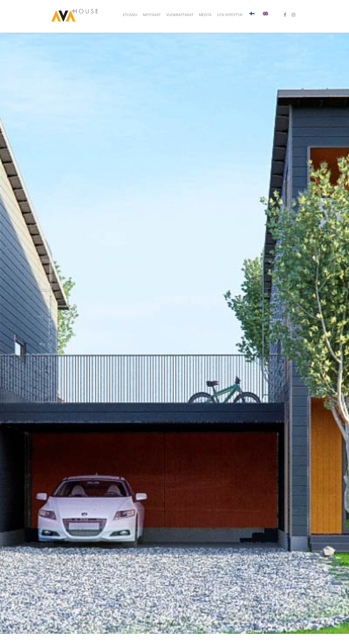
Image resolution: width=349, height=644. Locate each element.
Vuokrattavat (180, 15)
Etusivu (130, 15)
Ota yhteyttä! (230, 15)
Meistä (205, 15)
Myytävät (152, 15)
